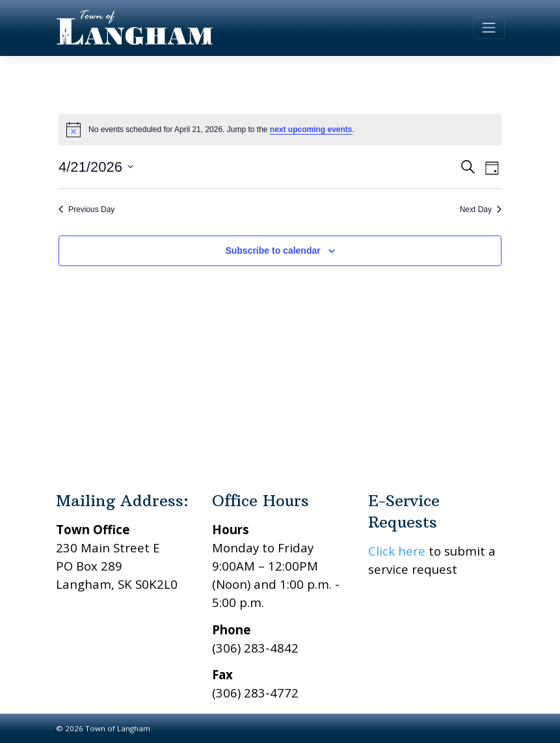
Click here (397, 551)
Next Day (481, 209)
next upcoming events (311, 129)
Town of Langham (118, 728)
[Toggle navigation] (489, 28)
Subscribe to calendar (273, 250)
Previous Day (87, 209)
